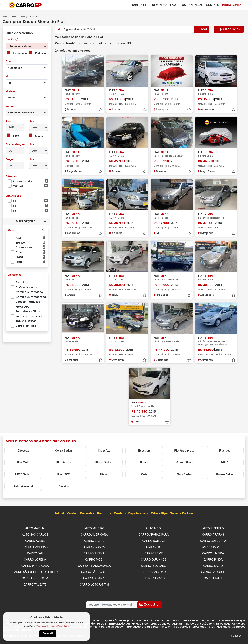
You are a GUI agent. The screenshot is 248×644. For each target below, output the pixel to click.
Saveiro (64, 486)
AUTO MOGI (154, 528)
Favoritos (178, 5)
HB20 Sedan (23, 474)
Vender (72, 513)
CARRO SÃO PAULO (94, 571)
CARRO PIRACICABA (35, 565)
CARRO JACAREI (213, 546)
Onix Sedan (184, 474)
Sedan (22, 17)
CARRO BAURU (94, 540)
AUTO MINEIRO (94, 528)
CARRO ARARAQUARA (154, 534)
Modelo (10, 91)
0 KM (16, 136)
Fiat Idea (225, 450)
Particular (41, 53)
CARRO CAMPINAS (35, 546)
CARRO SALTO (213, 565)
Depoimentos (138, 513)
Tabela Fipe (140, 5)
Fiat (30, 17)
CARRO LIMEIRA (213, 553)
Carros (13, 17)
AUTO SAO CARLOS (35, 534)
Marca (9, 76)
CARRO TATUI (213, 577)
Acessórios (15, 275)
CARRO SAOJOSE (213, 571)
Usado (39, 136)
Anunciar (196, 5)
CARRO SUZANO (154, 577)
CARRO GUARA (94, 546)
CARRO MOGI (94, 559)
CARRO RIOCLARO (154, 565)
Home (5, 17)
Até (32, 121)
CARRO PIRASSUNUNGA (94, 565)
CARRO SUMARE (94, 577)
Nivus (104, 474)
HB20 (225, 462)
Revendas (160, 5)
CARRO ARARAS (213, 534)
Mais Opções (25, 221)
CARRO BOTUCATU (213, 540)
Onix (144, 474)
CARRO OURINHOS (154, 559)
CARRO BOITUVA (154, 540)
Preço (9, 159)
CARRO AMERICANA (94, 534)
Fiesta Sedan (104, 462)
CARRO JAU (35, 553)
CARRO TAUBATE (35, 583)
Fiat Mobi (23, 462)
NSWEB (240, 634)
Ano (8, 121)
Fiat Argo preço (184, 450)
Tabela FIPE (122, 43)
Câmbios (11, 176)
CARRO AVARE (35, 540)
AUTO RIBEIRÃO (213, 528)
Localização (13, 40)
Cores (12, 230)
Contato (213, 5)
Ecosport (144, 450)
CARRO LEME (154, 553)
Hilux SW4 (64, 474)
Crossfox (104, 450)
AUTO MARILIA (35, 528)
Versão (10, 106)
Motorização (13, 196)
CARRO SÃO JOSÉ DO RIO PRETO (35, 571)
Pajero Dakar (225, 474)
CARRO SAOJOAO (154, 571)
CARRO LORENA (35, 559)
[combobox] (27, 46)
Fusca (144, 462)
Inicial (60, 513)
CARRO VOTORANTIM (94, 583)
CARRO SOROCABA (35, 577)
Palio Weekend (23, 486)
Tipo (8, 61)
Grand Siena (184, 462)
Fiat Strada (64, 462)
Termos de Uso (182, 513)
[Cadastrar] (150, 603)
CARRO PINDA (213, 559)
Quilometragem (16, 144)
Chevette (23, 450)
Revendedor (20, 53)
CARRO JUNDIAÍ (94, 553)
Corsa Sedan (64, 450)
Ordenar (229, 29)
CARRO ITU (154, 546)
